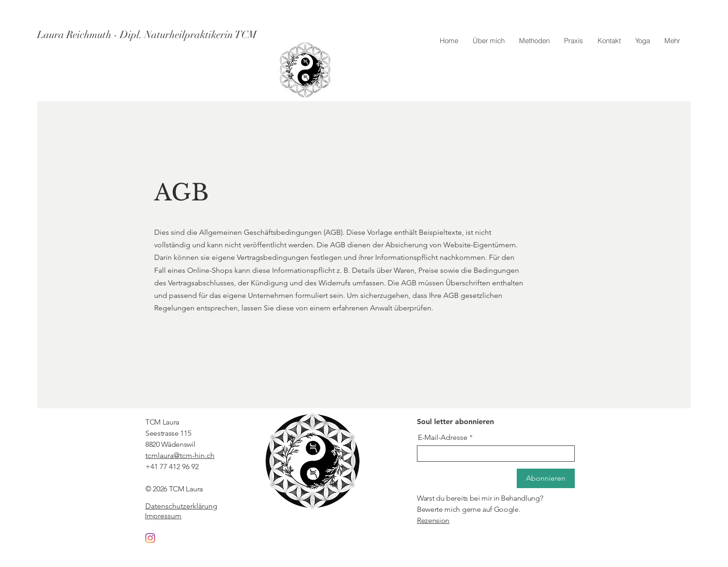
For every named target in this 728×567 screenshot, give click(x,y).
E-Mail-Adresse (443, 438)
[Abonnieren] (546, 478)
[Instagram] (150, 538)
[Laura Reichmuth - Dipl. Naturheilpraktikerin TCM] (147, 35)
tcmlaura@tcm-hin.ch (180, 455)
